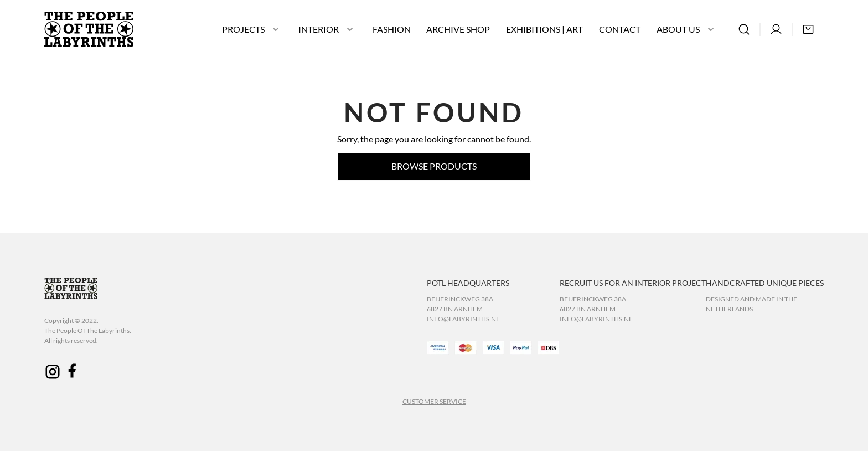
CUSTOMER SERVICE (434, 401)
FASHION (392, 29)
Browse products (434, 166)
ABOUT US (678, 29)
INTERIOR (319, 29)
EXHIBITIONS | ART (544, 29)
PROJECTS (243, 29)
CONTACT (620, 29)
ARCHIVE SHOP (458, 29)
